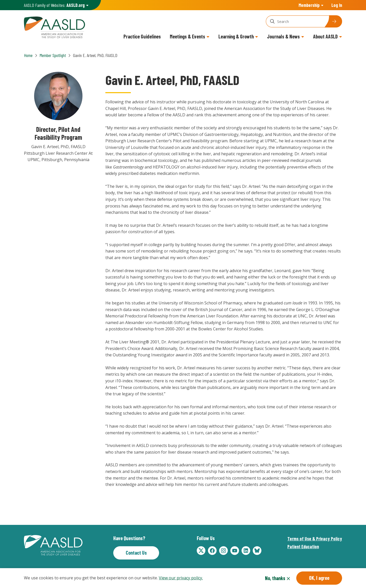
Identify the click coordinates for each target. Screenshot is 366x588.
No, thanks (275, 578)
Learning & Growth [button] (236, 36)
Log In (337, 5)
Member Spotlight (53, 55)
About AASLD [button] (325, 36)
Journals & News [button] (283, 36)
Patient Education (303, 547)
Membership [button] (309, 5)
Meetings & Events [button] (187, 36)
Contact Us (136, 553)
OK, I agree (319, 578)
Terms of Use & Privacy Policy (315, 539)
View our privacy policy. (181, 578)
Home (28, 55)
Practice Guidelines (142, 36)
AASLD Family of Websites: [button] (54, 5)
